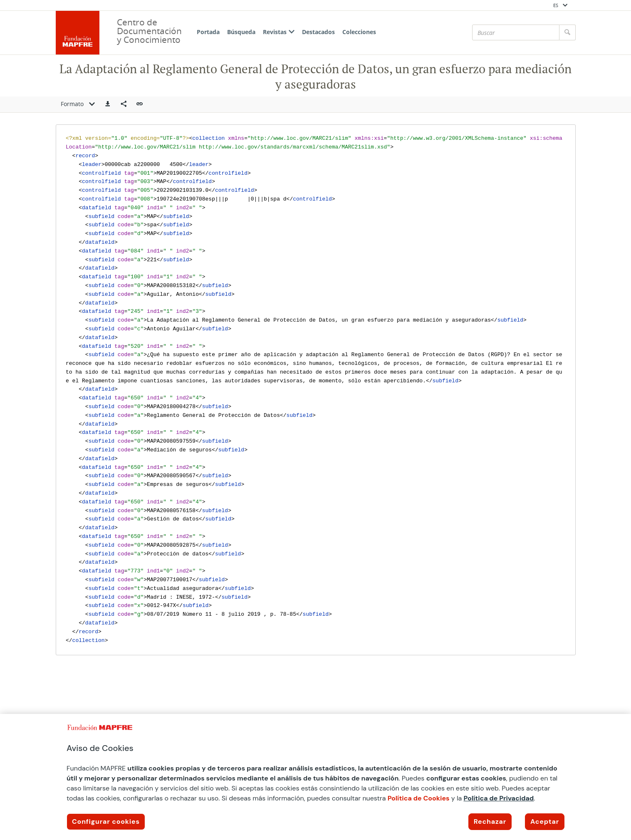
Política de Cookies (419, 798)
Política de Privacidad (499, 798)
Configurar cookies (106, 821)
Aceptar (545, 821)
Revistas (279, 32)
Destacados (318, 32)
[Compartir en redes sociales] (124, 104)
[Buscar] (516, 32)
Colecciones (359, 32)
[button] (108, 104)
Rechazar (490, 821)
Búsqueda (241, 32)
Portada (208, 32)
